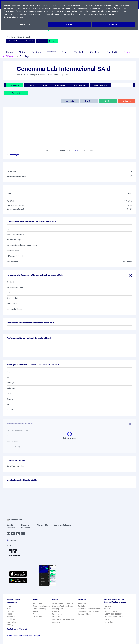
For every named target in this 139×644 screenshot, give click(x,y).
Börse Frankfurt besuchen (63, 603)
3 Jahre (85, 150)
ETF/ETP (51, 52)
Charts (30, 85)
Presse (107, 611)
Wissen (10, 56)
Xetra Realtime (15, 41)
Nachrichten (38, 603)
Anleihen (35, 52)
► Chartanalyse (13, 155)
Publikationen (58, 617)
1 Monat (61, 150)
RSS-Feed (37, 611)
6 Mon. (70, 150)
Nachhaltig (112, 52)
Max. (92, 150)
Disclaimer (25, 525)
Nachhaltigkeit (100, 85)
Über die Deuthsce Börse (63, 606)
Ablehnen (70, 24)
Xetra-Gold (109, 624)
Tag (47, 150)
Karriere (107, 608)
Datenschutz (26, 528)
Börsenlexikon (58, 614)
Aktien (22, 52)
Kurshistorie (79, 85)
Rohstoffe (79, 52)
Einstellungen (26, 24)
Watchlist (29, 41)
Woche (53, 150)
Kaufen (108, 101)
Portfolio (42, 41)
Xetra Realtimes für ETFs (89, 611)
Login (52, 41)
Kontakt (20, 37)
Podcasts (37, 614)
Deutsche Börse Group (114, 619)
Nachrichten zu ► (32, 323)
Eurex (107, 622)
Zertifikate (95, 52)
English (28, 37)
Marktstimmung (39, 609)
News (126, 52)
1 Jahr (77, 150)
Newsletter (11, 37)
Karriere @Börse (85, 614)
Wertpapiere (58, 609)
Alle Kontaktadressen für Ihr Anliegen (24, 636)
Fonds (65, 52)
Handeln (56, 611)
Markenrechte (43, 525)
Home (9, 52)
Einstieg (24, 56)
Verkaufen (127, 101)
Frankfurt (16, 93)
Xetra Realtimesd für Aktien (90, 609)
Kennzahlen (60, 85)
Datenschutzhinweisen (14, 17)
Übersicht (15, 85)
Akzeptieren (113, 24)
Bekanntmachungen (41, 606)
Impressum (11, 528)
